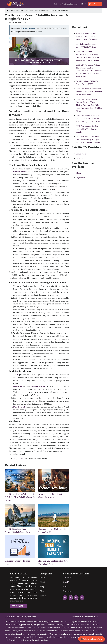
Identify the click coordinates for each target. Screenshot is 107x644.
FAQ (42, 587)
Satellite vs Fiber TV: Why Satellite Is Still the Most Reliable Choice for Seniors (87, 36)
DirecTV (79, 158)
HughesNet (80, 178)
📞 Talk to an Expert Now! (92, 639)
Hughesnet (67, 591)
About (42, 582)
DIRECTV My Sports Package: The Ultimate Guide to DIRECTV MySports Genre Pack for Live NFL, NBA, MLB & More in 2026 (89, 71)
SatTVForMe (12, 10)
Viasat (78, 173)
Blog (84, 4)
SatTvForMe (16, 617)
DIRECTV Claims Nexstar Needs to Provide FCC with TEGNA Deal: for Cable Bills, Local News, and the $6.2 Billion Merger (89, 105)
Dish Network (81, 154)
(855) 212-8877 (95, 4)
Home (54, 4)
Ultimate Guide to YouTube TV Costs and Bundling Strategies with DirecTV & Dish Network (88, 139)
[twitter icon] (65, 598)
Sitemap (43, 596)
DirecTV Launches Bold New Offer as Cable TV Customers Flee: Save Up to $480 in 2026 (88, 119)
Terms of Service (91, 617)
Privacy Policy (77, 617)
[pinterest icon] (82, 598)
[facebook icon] (70, 598)
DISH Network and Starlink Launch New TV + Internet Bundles (87, 129)
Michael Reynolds (29, 28)
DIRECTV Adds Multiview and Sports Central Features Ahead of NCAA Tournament (89, 92)
